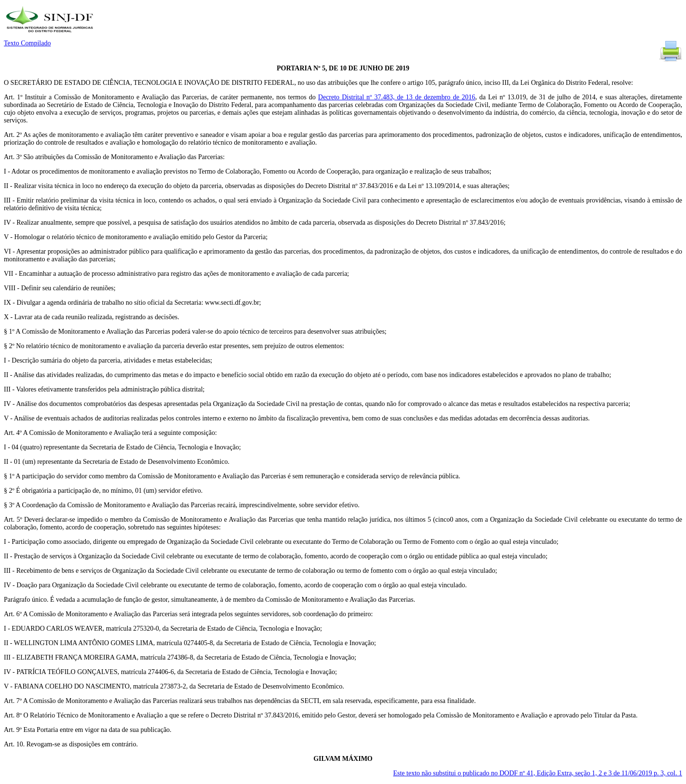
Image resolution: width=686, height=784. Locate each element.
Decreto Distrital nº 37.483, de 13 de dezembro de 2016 (397, 97)
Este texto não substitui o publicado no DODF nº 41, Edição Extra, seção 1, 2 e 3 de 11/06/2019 (538, 773)
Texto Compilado (27, 43)
